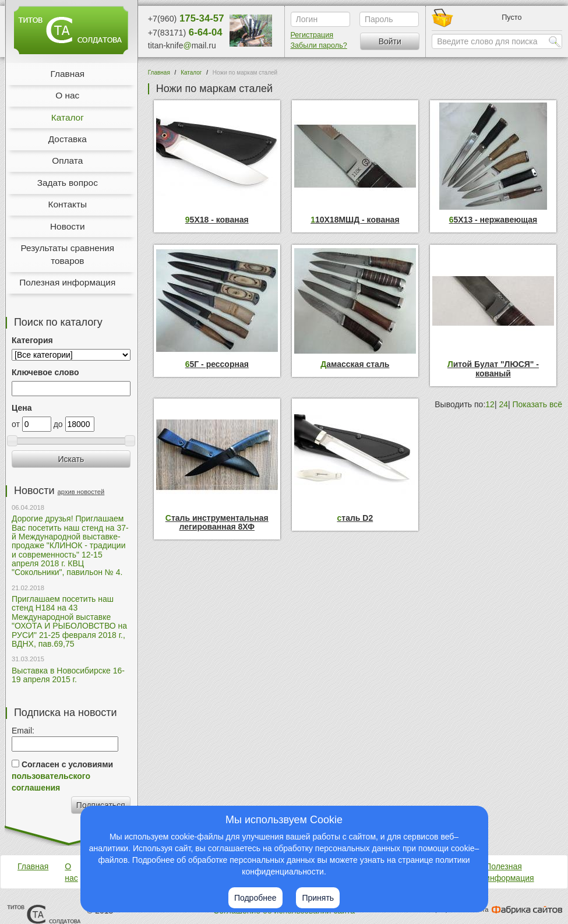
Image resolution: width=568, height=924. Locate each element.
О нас (67, 95)
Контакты (68, 204)
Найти (555, 41)
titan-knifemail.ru (182, 45)
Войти (390, 41)
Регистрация (312, 35)
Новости (68, 226)
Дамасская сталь (355, 364)
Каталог (68, 117)
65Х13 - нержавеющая (493, 220)
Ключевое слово (45, 372)
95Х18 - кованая (217, 220)
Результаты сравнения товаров (67, 254)
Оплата (67, 161)
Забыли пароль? (319, 45)
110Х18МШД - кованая (355, 220)
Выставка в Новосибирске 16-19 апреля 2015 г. (68, 675)
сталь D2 (355, 518)
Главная (67, 74)
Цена (22, 408)
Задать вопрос (68, 183)
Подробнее (255, 898)
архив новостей (81, 492)
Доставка (68, 139)
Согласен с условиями (62, 776)
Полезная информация (67, 282)
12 (490, 404)
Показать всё (537, 404)
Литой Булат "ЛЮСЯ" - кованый (493, 369)
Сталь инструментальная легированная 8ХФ (217, 523)
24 (503, 404)
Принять (318, 898)
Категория (32, 340)
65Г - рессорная (217, 364)
